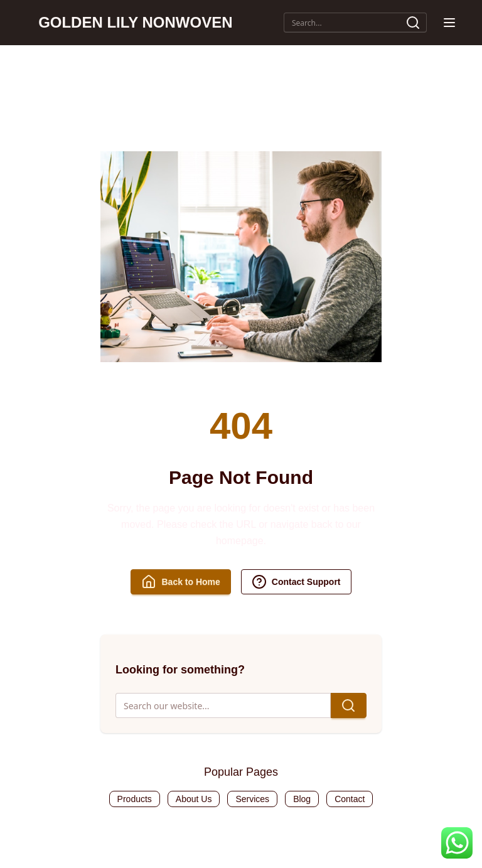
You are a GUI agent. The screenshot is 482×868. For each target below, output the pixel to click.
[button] (449, 23)
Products (135, 799)
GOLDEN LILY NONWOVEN (135, 22)
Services (252, 799)
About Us (194, 799)
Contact (350, 799)
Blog (302, 799)
